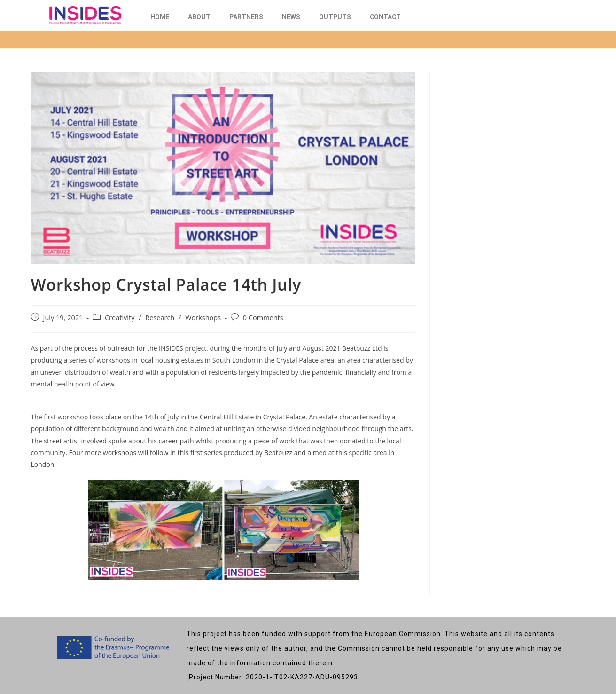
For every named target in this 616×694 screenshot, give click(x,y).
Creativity (120, 318)
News (291, 17)
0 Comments (263, 318)
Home (160, 17)
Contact (385, 17)
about (199, 17)
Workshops (203, 318)
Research (160, 318)
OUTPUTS (335, 17)
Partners (246, 17)
